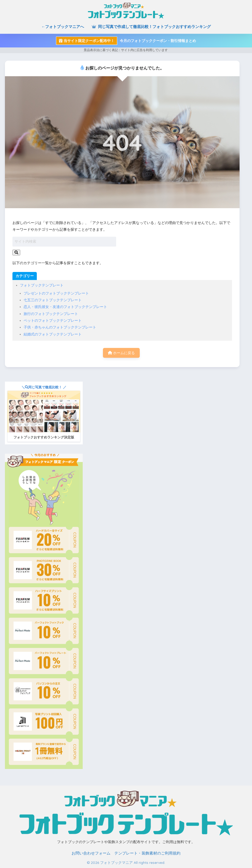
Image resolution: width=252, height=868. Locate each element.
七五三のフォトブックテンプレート (53, 300)
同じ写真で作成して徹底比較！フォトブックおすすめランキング (151, 27)
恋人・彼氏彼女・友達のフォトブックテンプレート (65, 307)
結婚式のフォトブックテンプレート (53, 334)
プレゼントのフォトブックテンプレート (56, 293)
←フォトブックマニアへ (63, 27)
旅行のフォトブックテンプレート (51, 314)
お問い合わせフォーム (91, 853)
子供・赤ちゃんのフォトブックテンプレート (60, 327)
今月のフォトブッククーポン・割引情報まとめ (126, 41)
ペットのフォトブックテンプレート (53, 320)
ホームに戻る (121, 353)
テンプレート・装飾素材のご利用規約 (147, 853)
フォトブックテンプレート (42, 285)
